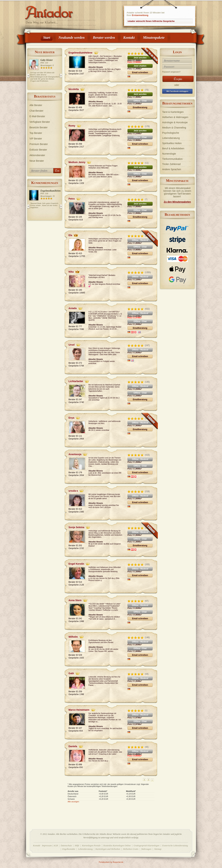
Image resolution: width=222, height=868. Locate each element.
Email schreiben (140, 72)
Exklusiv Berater (38, 150)
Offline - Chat (140, 101)
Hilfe (77, 845)
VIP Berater (36, 139)
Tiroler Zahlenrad (171, 164)
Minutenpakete (154, 38)
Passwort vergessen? (171, 72)
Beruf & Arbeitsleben (173, 148)
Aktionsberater (37, 155)
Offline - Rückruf (140, 240)
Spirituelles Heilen (172, 143)
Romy (72, 126)
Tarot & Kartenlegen (173, 112)
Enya (71, 418)
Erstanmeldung (140, 15)
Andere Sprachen (172, 169)
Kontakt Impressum (42, 845)
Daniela (73, 746)
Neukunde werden (72, 38)
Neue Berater (37, 161)
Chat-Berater (36, 111)
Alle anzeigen (73, 802)
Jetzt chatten (140, 66)
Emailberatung (140, 107)
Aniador (61, 11)
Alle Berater (36, 105)
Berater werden (104, 38)
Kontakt (129, 38)
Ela (70, 235)
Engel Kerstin (76, 564)
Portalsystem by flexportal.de (111, 862)
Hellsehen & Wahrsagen (175, 117)
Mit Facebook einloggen (177, 91)
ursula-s (73, 491)
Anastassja (75, 454)
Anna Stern (75, 600)
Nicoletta (74, 89)
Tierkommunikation (172, 159)
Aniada (73, 308)
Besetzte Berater (39, 127)
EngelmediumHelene (51, 191)
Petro (72, 199)
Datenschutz (66, 845)
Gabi (71, 673)
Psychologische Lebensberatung (171, 135)
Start (47, 38)
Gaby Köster (47, 60)
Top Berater (36, 133)
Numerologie (169, 154)
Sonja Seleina (76, 527)
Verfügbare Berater (40, 122)
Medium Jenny (77, 162)
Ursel (72, 345)
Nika (71, 272)
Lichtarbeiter (76, 381)
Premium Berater (39, 144)
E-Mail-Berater (37, 116)
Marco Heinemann (79, 710)
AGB (56, 845)
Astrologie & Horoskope (175, 122)
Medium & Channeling (174, 128)
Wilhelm (73, 637)
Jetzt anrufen (140, 58)
